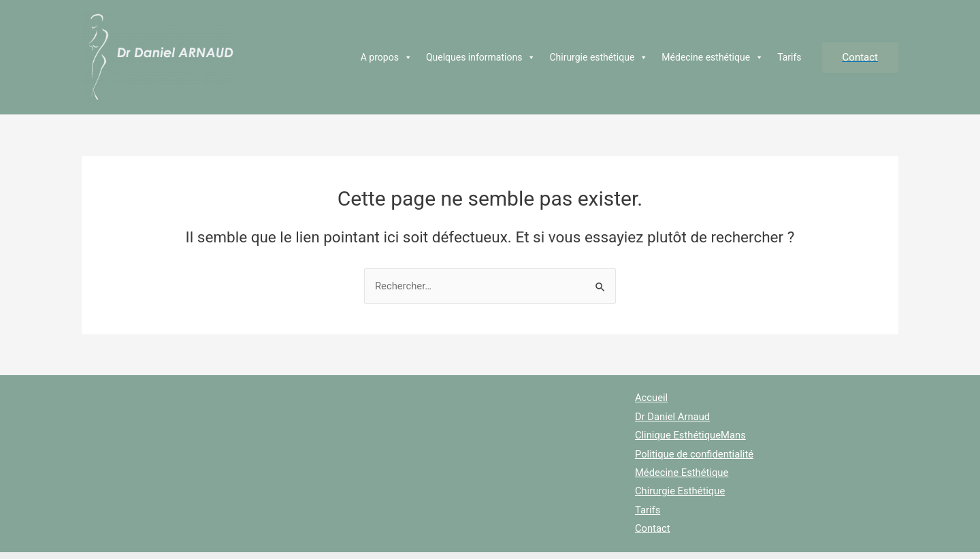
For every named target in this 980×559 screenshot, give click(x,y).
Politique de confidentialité (695, 455)
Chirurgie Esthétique (680, 492)
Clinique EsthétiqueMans (690, 436)
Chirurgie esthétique (599, 57)
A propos (387, 57)
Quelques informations (481, 57)
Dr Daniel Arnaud (672, 417)
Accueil (651, 398)
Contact (652, 530)
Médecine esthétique (713, 57)
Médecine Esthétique (682, 474)
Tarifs (789, 57)
